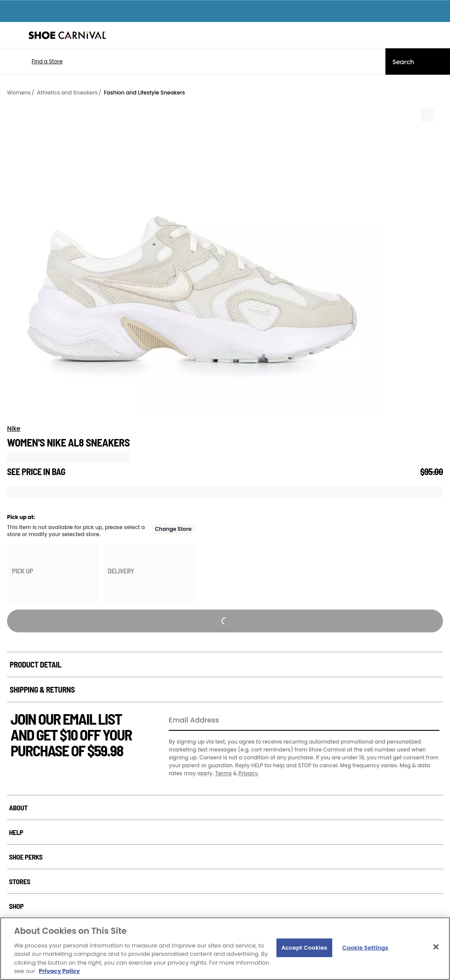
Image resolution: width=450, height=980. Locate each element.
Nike (14, 428)
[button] (34, 62)
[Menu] (13, 35)
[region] (225, 949)
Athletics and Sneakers (67, 93)
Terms (223, 773)
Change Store (174, 529)
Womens (19, 93)
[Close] (436, 947)
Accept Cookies (304, 948)
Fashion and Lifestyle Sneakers (144, 93)
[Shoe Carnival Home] (67, 35)
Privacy (248, 773)
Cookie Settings (365, 948)
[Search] (418, 62)
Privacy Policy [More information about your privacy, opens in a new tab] (59, 971)
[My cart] (439, 35)
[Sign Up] (430, 721)
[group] (53, 573)
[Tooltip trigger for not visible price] (69, 469)
